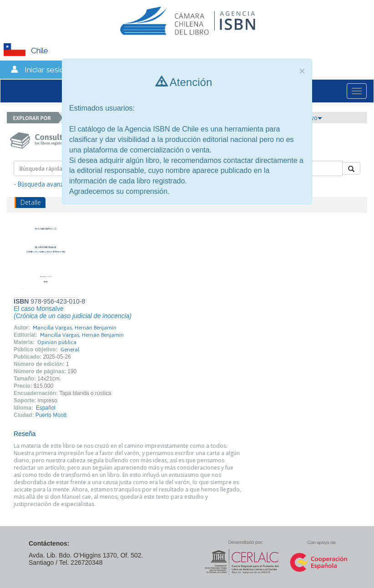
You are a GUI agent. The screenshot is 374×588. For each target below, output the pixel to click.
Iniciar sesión (47, 70)
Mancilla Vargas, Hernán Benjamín (75, 328)
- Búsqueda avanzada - (46, 184)
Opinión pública (57, 342)
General (70, 350)
